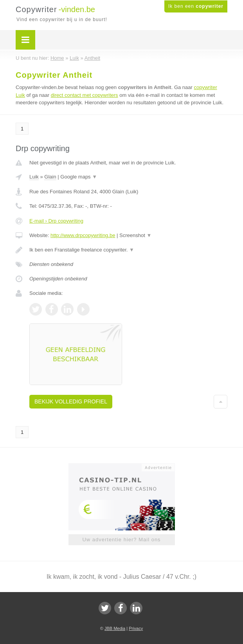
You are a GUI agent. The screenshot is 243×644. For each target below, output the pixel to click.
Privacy (136, 628)
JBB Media (115, 628)
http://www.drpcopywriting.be (83, 235)
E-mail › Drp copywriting (56, 221)
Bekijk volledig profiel (71, 401)
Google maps (79, 177)
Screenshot (135, 235)
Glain (50, 177)
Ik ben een (196, 6)
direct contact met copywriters (85, 95)
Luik (34, 177)
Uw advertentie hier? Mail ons (121, 540)
